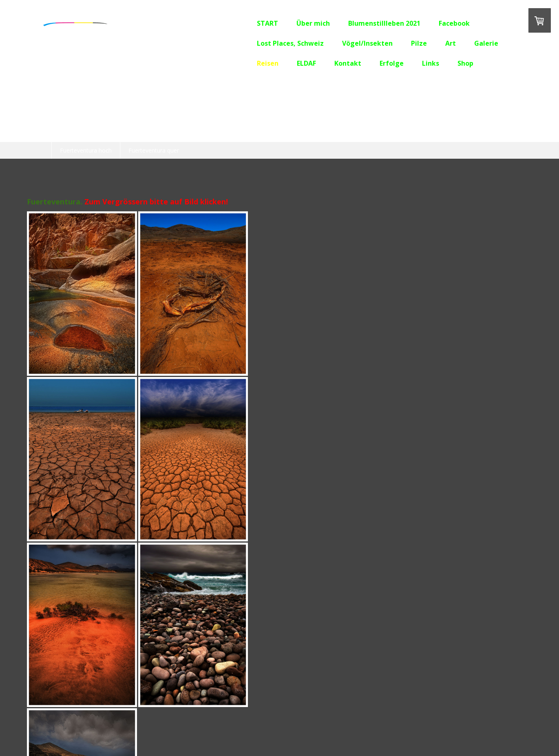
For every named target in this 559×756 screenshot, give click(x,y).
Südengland (458, 133)
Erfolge (361, 63)
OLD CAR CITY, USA (89, 133)
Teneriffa (237, 133)
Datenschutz (193, 727)
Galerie (456, 43)
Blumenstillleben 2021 (354, 23)
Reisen (238, 63)
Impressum (69, 727)
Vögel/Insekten (337, 43)
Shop (435, 63)
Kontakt (318, 63)
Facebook (424, 23)
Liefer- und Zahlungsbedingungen (130, 727)
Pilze (389, 43)
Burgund (193, 133)
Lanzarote (284, 133)
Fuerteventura (338, 133)
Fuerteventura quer (154, 150)
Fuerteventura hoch (86, 150)
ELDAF (276, 63)
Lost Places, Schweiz (260, 43)
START (237, 23)
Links (400, 63)
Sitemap (224, 727)
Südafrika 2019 (400, 133)
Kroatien (149, 133)
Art (420, 43)
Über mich (283, 23)
